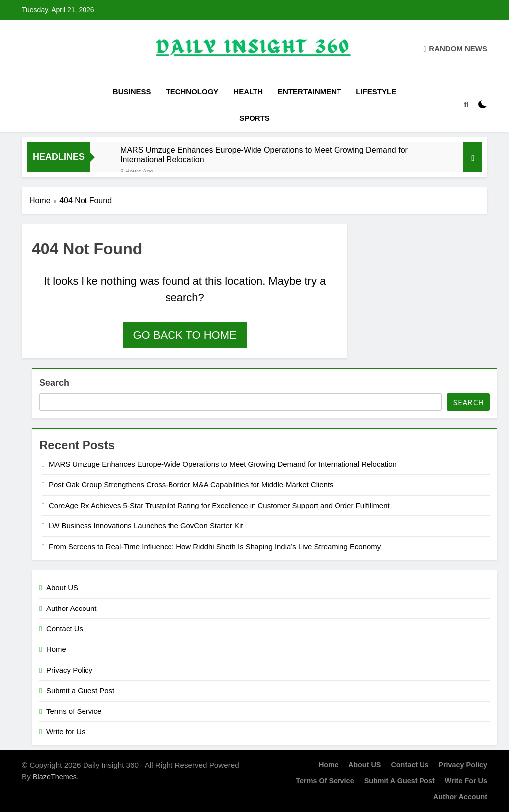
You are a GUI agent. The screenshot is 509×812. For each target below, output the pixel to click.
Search (54, 383)
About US (62, 587)
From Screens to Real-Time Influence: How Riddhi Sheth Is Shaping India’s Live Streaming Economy (215, 547)
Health (248, 91)
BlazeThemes (55, 777)
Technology (192, 91)
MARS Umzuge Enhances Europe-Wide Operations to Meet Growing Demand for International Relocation (264, 154)
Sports (254, 118)
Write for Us (66, 732)
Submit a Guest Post (80, 690)
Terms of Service (74, 711)
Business (132, 91)
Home (56, 649)
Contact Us (65, 629)
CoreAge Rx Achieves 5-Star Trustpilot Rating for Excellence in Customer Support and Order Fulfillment (219, 505)
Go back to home (184, 335)
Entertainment (309, 91)
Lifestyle (376, 91)
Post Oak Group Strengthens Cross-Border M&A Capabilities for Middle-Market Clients (191, 484)
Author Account (71, 608)
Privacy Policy (69, 670)
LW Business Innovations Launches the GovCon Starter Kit (146, 526)
